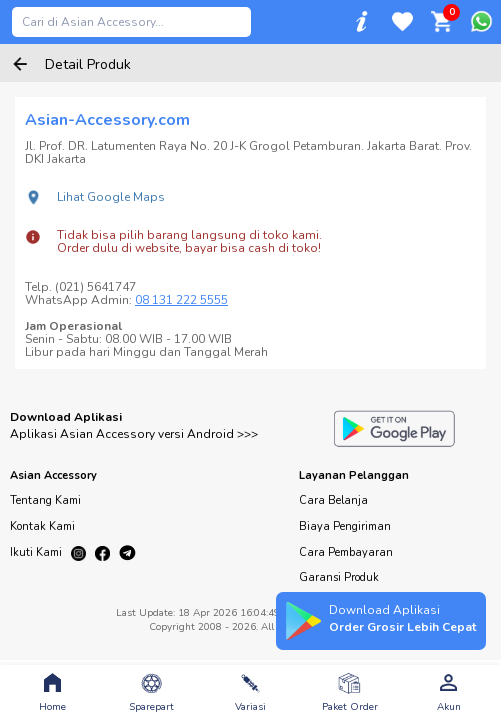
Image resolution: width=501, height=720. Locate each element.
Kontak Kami (42, 526)
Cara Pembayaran (346, 552)
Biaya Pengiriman (345, 526)
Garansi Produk (339, 577)
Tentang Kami (45, 500)
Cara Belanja (333, 500)
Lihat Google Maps (111, 197)
